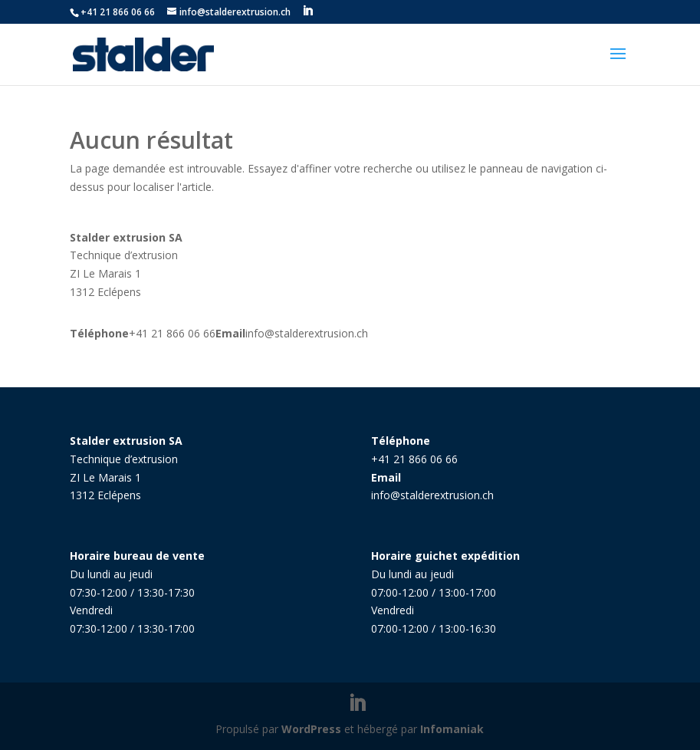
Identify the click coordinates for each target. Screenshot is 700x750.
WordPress (311, 729)
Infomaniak (452, 729)
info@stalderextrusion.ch (307, 333)
